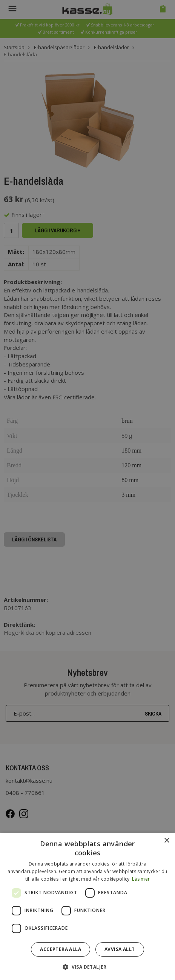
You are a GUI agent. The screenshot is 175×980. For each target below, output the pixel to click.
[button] (87, 967)
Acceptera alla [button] (61, 949)
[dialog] (87, 906)
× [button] (167, 841)
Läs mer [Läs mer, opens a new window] (141, 879)
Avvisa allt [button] (120, 949)
